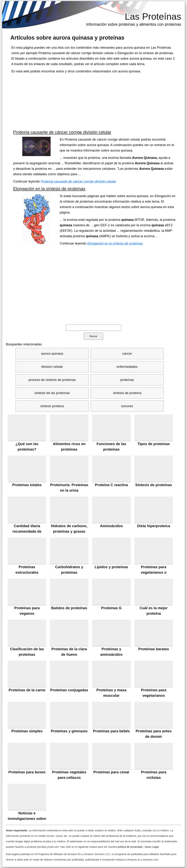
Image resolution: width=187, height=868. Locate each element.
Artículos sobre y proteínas (67, 38)
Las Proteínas (153, 17)
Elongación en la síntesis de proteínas (49, 189)
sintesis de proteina (127, 393)
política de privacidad (130, 847)
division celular (52, 367)
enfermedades (127, 367)
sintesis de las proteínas (52, 393)
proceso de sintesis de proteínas (52, 380)
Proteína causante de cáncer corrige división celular (62, 132)
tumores (127, 406)
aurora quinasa (52, 354)
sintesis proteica (52, 406)
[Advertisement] (93, 101)
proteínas (127, 380)
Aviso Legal (152, 847)
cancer (127, 354)
